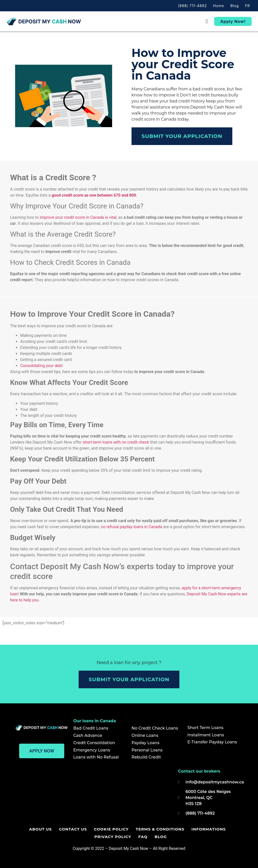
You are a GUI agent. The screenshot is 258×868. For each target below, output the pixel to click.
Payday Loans (146, 743)
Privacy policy (113, 837)
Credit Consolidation (94, 743)
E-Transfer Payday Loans (212, 742)
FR (248, 6)
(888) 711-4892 (192, 6)
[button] (207, 22)
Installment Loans (206, 735)
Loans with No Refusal (96, 757)
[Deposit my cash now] (94, 794)
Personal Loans (147, 750)
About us (42, 829)
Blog (235, 6)
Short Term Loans (205, 728)
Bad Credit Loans (91, 728)
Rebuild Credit (146, 757)
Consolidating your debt (41, 366)
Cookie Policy (111, 829)
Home (219, 6)
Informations (207, 829)
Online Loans (145, 735)
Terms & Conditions (159, 829)
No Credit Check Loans (155, 728)
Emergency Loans (92, 750)
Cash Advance (88, 735)
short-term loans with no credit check (116, 442)
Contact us (73, 829)
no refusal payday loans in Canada (132, 527)
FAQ (143, 837)
